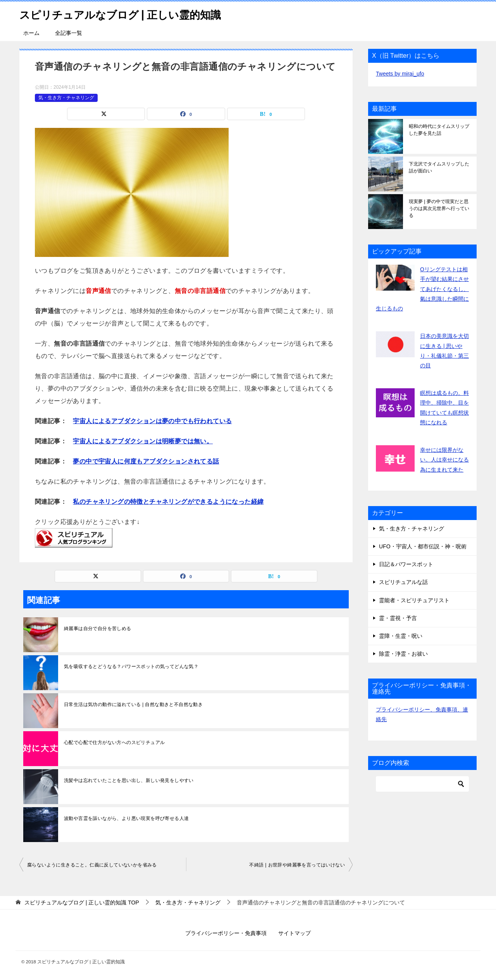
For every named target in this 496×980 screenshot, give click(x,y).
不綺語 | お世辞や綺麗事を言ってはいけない (297, 865)
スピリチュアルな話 (403, 582)
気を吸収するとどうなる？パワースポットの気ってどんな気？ (131, 667)
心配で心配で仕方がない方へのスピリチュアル (114, 742)
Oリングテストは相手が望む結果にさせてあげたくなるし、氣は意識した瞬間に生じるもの (422, 289)
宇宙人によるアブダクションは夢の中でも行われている (152, 421)
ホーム (31, 33)
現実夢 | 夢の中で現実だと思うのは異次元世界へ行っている (439, 208)
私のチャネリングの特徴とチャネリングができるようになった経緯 (168, 502)
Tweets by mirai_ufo (400, 74)
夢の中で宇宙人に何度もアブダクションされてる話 (146, 461)
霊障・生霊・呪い (401, 636)
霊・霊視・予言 (398, 618)
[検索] (422, 784)
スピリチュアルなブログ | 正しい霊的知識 (131, 13)
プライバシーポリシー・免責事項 (226, 933)
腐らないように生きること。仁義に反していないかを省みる (92, 865)
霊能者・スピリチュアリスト (414, 600)
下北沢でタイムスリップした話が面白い (439, 167)
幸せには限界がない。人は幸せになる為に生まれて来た (444, 460)
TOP (82, 902)
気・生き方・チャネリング (66, 98)
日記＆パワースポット (406, 564)
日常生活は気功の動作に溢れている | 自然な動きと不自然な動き (133, 704)
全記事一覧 (69, 33)
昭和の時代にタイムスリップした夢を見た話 (439, 130)
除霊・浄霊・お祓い (403, 654)
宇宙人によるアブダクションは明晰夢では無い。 (143, 441)
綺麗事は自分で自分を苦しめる (98, 629)
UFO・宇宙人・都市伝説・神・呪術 (423, 546)
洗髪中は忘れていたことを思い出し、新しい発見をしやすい (129, 780)
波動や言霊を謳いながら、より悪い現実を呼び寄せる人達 (126, 818)
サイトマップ (294, 933)
